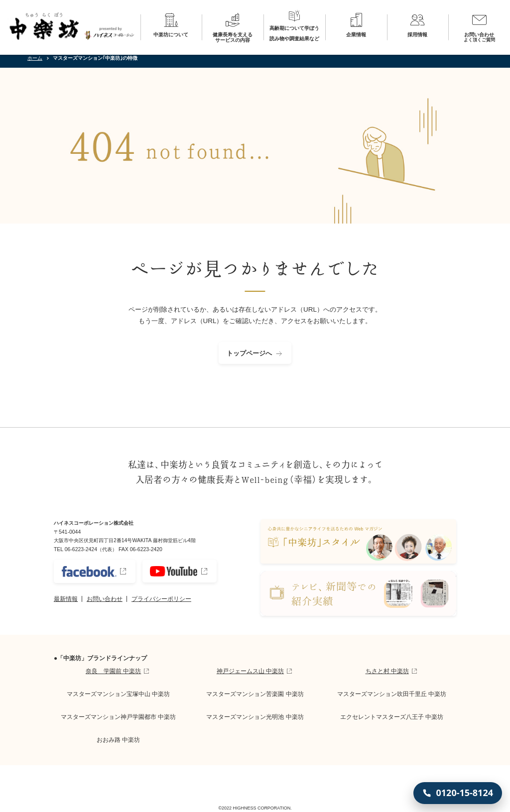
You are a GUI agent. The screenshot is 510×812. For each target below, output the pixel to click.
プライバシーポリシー (161, 599)
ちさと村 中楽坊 (387, 671)
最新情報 (66, 599)
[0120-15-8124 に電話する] (458, 793)
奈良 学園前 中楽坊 (113, 671)
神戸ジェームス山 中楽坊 (250, 671)
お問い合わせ (105, 599)
